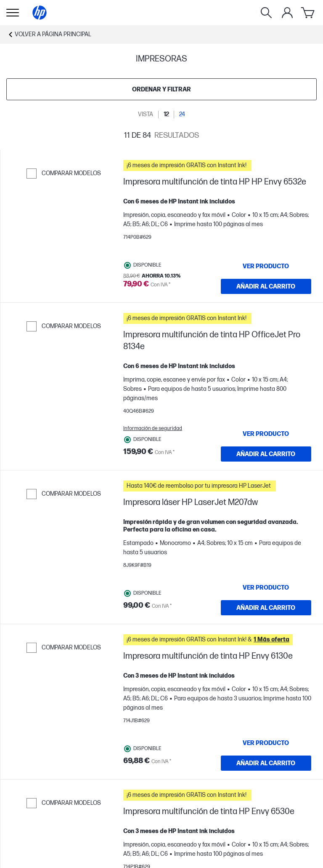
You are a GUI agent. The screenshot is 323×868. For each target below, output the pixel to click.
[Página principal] (40, 13)
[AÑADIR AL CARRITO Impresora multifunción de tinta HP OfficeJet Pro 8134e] (266, 454)
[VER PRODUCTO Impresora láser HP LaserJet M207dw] (266, 588)
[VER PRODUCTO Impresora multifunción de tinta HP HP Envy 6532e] (266, 266)
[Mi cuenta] (287, 13)
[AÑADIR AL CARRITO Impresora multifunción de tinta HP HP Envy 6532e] (266, 286)
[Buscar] (266, 13)
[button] (217, 166)
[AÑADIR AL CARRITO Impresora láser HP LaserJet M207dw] (266, 608)
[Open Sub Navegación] (13, 13)
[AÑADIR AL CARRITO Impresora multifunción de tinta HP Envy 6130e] (266, 763)
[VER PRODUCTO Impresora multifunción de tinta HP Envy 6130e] (266, 743)
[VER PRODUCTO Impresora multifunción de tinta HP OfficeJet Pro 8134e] (266, 434)
